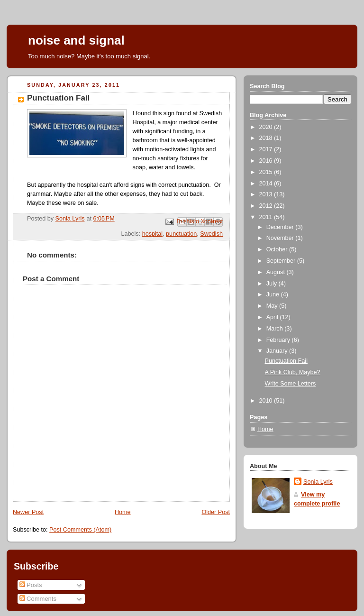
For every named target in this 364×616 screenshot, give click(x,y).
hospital (152, 234)
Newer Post (28, 512)
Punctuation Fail (286, 361)
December (281, 227)
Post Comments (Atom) (80, 530)
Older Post (216, 512)
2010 (267, 401)
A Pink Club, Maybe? (293, 372)
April (273, 317)
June (274, 294)
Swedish (211, 234)
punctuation (181, 234)
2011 (267, 217)
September (282, 261)
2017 (267, 149)
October (278, 249)
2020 (267, 127)
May (273, 306)
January (278, 351)
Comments (38, 599)
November (281, 238)
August (277, 272)
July (273, 284)
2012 (267, 206)
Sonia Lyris (318, 482)
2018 (267, 138)
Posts (31, 585)
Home (123, 512)
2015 (267, 172)
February (279, 340)
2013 (267, 194)
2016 (267, 161)
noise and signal (76, 40)
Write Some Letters (291, 384)
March (276, 329)
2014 (267, 184)
